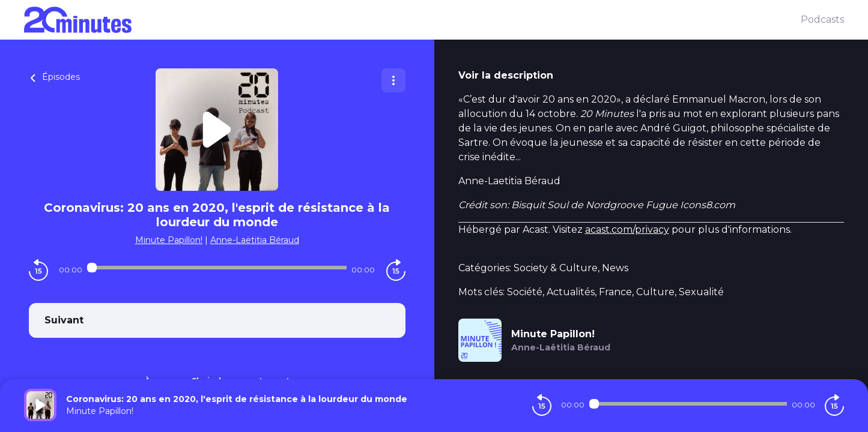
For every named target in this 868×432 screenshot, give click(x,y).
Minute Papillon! (169, 240)
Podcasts (822, 19)
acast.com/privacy (627, 229)
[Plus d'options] (393, 80)
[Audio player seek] (217, 268)
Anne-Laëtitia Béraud (255, 240)
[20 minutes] (412, 20)
